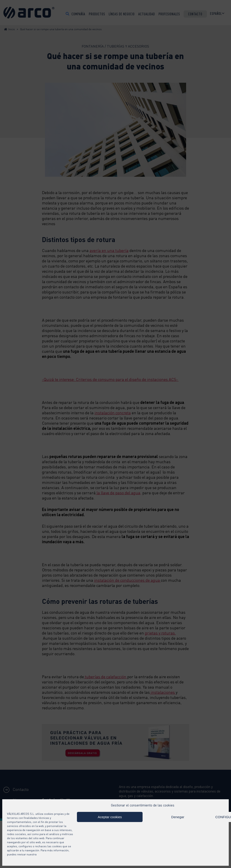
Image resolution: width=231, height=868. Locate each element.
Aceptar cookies (110, 817)
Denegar (178, 817)
